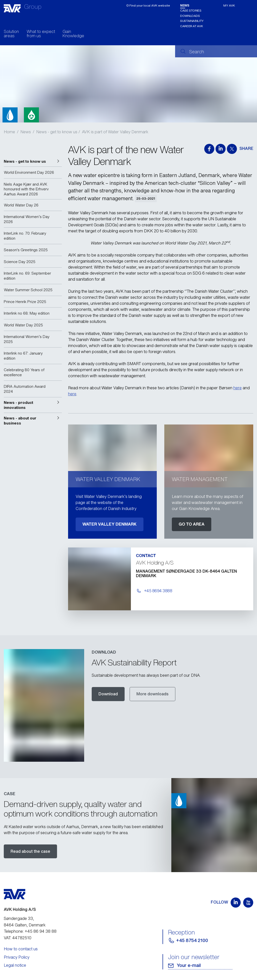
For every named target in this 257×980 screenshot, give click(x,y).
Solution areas (11, 34)
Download (108, 694)
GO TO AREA (192, 524)
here (238, 388)
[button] (33, 161)
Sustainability (192, 21)
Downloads (190, 16)
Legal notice (15, 965)
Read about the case (30, 851)
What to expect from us (41, 34)
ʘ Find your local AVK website (148, 5)
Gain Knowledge (73, 34)
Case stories (191, 10)
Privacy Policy (17, 957)
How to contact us (21, 949)
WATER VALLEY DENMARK (110, 524)
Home (9, 132)
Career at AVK (191, 26)
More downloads (152, 694)
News (185, 5)
